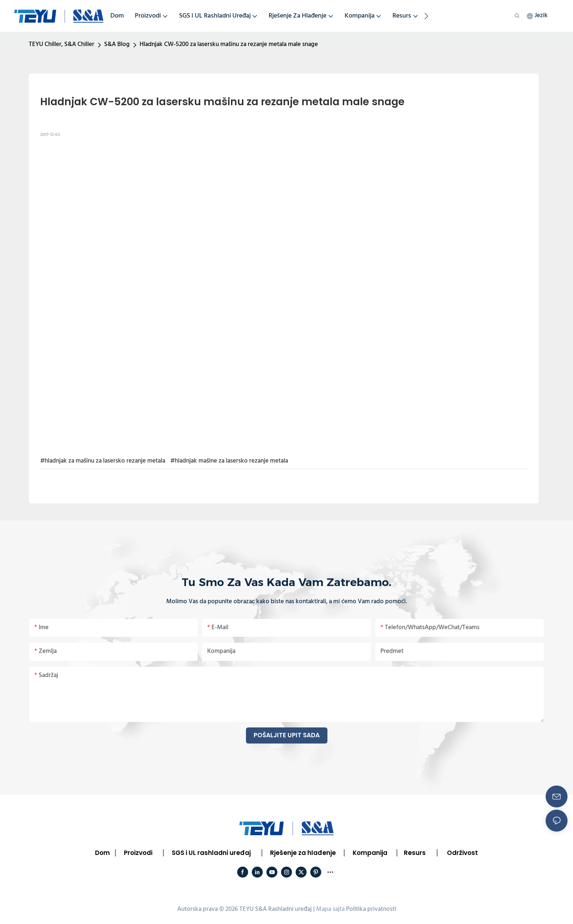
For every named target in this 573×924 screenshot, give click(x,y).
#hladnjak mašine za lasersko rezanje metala (229, 461)
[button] (426, 16)
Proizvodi (138, 853)
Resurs (415, 853)
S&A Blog (117, 44)
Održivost (462, 853)
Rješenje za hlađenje (303, 853)
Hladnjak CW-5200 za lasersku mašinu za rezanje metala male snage (229, 44)
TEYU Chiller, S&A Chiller (62, 44)
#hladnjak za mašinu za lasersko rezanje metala (103, 461)
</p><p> (284, 296)
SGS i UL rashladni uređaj (211, 853)
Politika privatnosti (371, 909)
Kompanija (370, 853)
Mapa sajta (330, 909)
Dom (103, 853)
